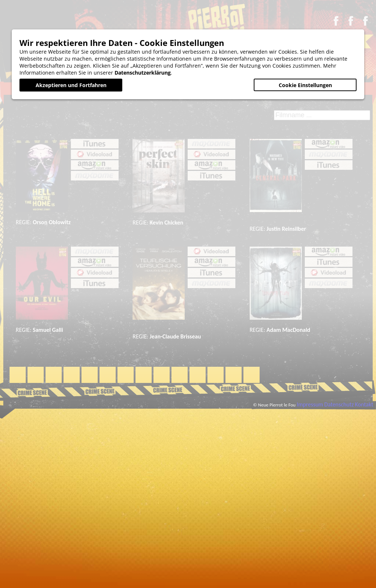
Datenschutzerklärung (143, 73)
